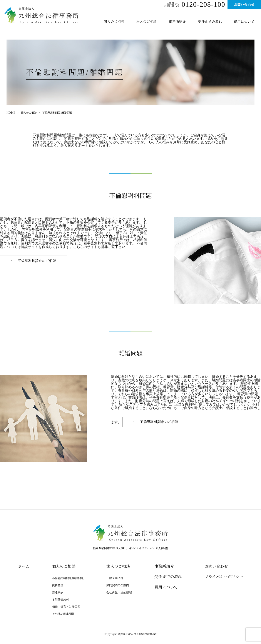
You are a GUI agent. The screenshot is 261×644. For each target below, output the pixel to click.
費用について (244, 21)
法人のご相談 (146, 21)
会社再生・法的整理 (119, 592)
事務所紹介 (177, 21)
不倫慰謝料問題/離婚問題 (68, 578)
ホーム (23, 566)
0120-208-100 (203, 5)
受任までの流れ (210, 21)
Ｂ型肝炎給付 (60, 600)
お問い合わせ (244, 4)
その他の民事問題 (63, 614)
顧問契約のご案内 (118, 585)
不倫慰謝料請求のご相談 (37, 261)
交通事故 (58, 592)
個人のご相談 (114, 21)
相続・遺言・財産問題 (66, 607)
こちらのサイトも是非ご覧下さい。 (101, 247)
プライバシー (224, 576)
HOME (11, 113)
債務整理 (58, 585)
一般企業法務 (115, 578)
